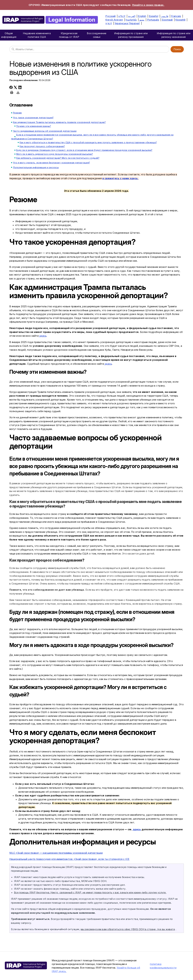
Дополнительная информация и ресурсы (36, 167)
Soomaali (167, 20)
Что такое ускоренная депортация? (33, 118)
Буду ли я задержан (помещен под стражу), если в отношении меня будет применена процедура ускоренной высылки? (84, 150)
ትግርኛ (109, 23)
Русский (111, 16)
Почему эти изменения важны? (34, 126)
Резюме (17, 113)
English (142, 16)
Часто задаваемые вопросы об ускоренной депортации (45, 131)
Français (176, 16)
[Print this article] (12, 92)
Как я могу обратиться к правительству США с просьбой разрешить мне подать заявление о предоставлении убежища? (88, 142)
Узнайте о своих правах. (148, 5)
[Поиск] (89, 49)
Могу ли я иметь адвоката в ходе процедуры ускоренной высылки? (55, 154)
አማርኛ (122, 16)
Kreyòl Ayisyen (114, 20)
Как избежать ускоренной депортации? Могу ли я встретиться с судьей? (58, 158)
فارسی (165, 16)
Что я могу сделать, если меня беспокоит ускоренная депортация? (51, 163)
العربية (132, 16)
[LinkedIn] (20, 87)
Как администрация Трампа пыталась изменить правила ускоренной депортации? (59, 122)
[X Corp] (15, 87)
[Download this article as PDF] (18, 92)
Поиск (177, 49)
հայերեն (131, 20)
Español (154, 16)
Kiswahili (180, 20)
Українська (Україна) (127, 23)
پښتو (142, 20)
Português (153, 20)
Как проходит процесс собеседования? (42, 146)
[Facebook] (11, 87)
